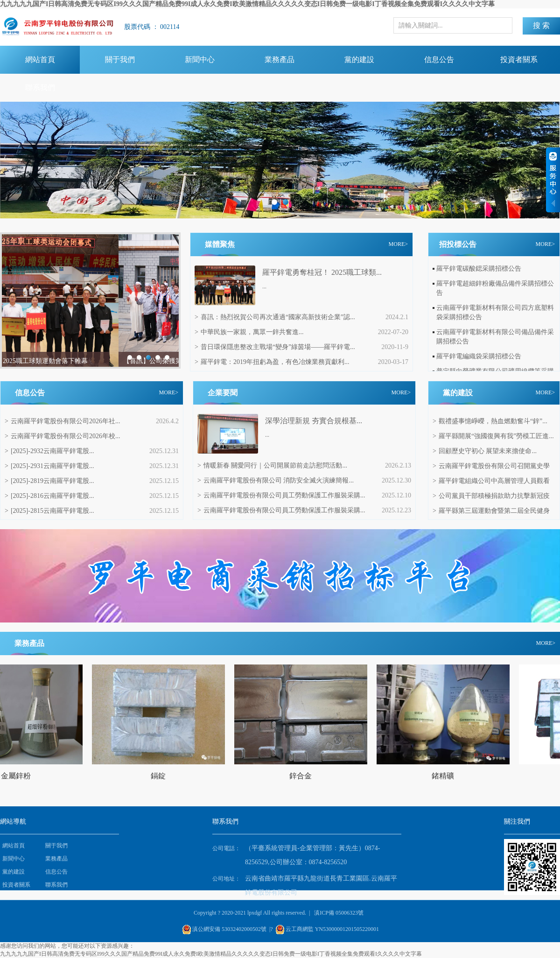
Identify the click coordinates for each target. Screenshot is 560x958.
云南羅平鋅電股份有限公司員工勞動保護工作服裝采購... (281, 495)
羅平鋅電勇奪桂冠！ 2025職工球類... (322, 272)
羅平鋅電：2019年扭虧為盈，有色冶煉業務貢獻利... (272, 362)
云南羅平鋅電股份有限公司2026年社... (62, 421)
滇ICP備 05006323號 (339, 913)
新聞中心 (200, 59)
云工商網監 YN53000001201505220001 (332, 929)
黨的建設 (359, 59)
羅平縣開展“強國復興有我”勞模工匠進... (493, 436)
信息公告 (439, 59)
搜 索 (541, 25)
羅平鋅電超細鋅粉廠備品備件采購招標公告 (495, 288)
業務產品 (280, 59)
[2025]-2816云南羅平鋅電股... (49, 496)
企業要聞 (223, 393)
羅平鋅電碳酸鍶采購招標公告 (479, 269)
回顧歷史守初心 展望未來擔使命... (485, 451)
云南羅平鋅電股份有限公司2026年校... (62, 436)
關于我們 (120, 59)
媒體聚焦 (220, 244)
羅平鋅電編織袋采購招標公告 (479, 356)
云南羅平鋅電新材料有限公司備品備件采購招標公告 (495, 337)
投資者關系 (519, 59)
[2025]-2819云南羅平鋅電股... (49, 481)
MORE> (398, 244)
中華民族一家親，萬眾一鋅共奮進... (249, 332)
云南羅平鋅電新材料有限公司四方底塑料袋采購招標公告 (495, 312)
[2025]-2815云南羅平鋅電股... (49, 511)
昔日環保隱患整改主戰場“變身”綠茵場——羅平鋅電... (275, 347)
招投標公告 (458, 244)
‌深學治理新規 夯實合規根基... (314, 421)
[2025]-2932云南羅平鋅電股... (49, 451)
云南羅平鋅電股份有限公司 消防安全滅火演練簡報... (276, 480)
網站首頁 (40, 59)
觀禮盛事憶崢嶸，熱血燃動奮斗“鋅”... (490, 421)
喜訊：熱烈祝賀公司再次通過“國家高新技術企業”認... (275, 317)
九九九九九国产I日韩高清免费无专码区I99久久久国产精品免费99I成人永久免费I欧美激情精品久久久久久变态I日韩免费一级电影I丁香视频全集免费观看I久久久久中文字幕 (247, 4)
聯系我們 (40, 87)
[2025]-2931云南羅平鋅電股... (49, 466)
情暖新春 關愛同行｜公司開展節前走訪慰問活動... (272, 465)
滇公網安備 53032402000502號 (229, 929)
